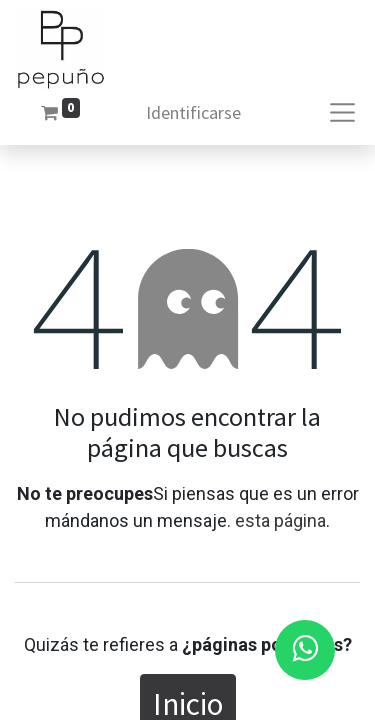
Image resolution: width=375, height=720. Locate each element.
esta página (280, 520)
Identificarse (193, 112)
